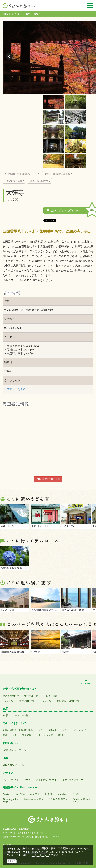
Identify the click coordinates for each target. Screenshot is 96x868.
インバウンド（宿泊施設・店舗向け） (60, 701)
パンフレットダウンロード (17, 780)
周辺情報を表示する (48, 479)
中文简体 (35, 794)
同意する (12, 861)
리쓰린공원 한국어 (58, 799)
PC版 (5, 715)
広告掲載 (27, 735)
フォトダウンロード (46, 780)
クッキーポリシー (39, 855)
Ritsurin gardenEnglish (11, 800)
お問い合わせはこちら (14, 750)
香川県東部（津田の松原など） (21, 174)
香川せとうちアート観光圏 (51, 735)
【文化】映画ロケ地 (39, 181)
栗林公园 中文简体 (33, 799)
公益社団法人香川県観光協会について (22, 730)
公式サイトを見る (15, 389)
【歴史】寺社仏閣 (13, 181)
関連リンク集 (10, 735)
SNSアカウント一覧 (13, 765)
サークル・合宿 (32, 696)
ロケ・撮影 (52, 696)
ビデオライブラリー (73, 780)
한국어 (48, 794)
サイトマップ (79, 730)
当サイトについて (57, 730)
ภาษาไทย (62, 794)
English (6, 794)
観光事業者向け (11, 696)
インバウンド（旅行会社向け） (19, 701)
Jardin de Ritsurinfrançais (82, 800)
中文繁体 (20, 794)
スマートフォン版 (19, 715)
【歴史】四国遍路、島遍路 (57, 174)
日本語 (76, 794)
